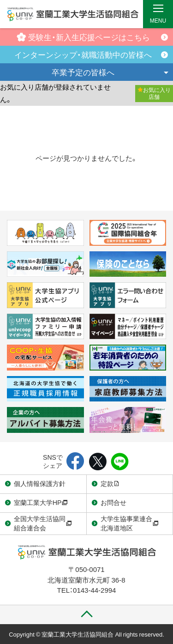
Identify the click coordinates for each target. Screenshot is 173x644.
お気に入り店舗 (154, 93)
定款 (110, 483)
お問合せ (113, 502)
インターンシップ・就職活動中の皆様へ (83, 54)
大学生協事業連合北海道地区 (130, 523)
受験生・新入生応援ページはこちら (83, 37)
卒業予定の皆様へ (83, 72)
